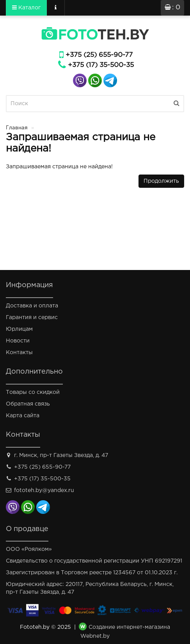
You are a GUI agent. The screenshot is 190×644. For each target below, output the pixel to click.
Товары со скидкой (33, 392)
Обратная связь (28, 404)
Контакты (19, 353)
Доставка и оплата (32, 306)
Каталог (26, 7)
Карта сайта (23, 416)
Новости (18, 341)
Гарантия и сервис (32, 318)
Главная (17, 128)
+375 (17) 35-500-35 (101, 65)
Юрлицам (19, 329)
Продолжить (161, 181)
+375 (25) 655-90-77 (99, 55)
